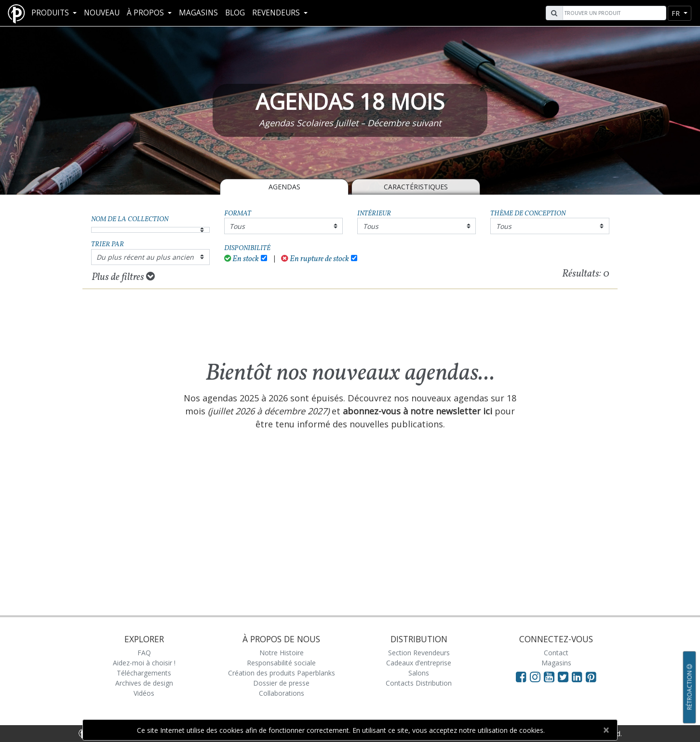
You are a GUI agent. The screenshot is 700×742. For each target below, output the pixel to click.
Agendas (284, 187)
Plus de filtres (123, 277)
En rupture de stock (315, 259)
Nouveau (102, 13)
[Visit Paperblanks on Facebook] (521, 676)
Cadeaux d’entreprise (419, 663)
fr (677, 13)
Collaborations (282, 693)
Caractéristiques (416, 187)
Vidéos (144, 693)
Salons (419, 673)
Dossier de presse (281, 683)
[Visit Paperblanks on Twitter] (565, 676)
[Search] (613, 13)
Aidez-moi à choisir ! (144, 663)
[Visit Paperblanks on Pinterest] (591, 676)
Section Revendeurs (419, 653)
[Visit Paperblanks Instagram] (535, 676)
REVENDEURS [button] (277, 13)
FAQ (144, 653)
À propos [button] (146, 13)
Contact (556, 653)
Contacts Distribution (419, 683)
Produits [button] (51, 13)
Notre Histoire (282, 653)
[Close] (606, 730)
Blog (235, 13)
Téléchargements (144, 673)
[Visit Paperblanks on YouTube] (551, 676)
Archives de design (144, 683)
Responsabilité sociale (281, 663)
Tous (237, 226)
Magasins (198, 13)
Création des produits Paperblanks (282, 673)
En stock (242, 259)
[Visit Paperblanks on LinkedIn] (579, 676)
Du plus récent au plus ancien (145, 257)
